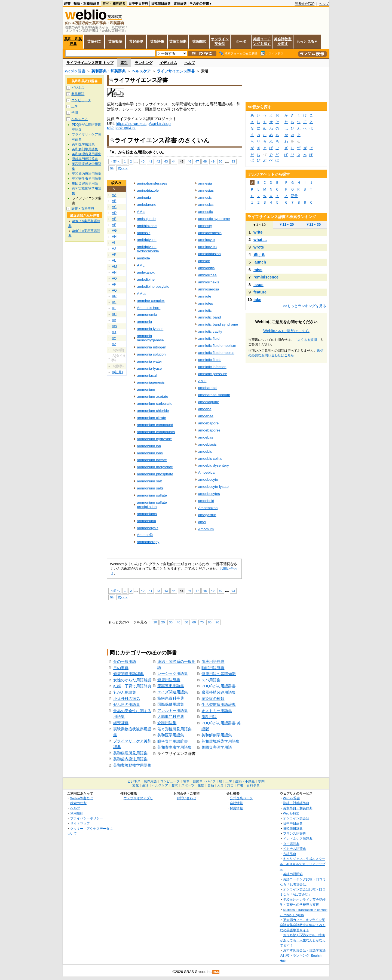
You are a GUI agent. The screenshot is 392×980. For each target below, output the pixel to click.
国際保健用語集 (171, 704)
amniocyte (206, 240)
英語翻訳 (199, 42)
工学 (75, 106)
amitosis (144, 233)
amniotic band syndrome (218, 324)
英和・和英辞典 (114, 4)
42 (158, 161)
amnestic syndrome (214, 219)
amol (202, 522)
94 (112, 168)
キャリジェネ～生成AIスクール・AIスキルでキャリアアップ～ (303, 864)
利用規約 (77, 813)
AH (114, 237)
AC (114, 207)
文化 (136, 785)
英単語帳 (157, 42)
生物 (201, 785)
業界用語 (78, 94)
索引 (124, 63)
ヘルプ (324, 4)
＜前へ (115, 161)
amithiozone (147, 226)
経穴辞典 (121, 723)
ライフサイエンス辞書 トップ (90, 63)
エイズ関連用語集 (173, 692)
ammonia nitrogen (152, 347)
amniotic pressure (213, 374)
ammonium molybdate (155, 467)
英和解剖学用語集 (217, 735)
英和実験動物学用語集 (132, 765)
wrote (259, 247)
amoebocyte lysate (213, 487)
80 (210, 622)
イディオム (168, 63)
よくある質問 (307, 340)
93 (233, 161)
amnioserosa (209, 289)
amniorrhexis (209, 282)
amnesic (205, 197)
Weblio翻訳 (291, 813)
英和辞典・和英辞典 (109, 71)
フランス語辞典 (295, 833)
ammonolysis (148, 528)
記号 (294, 196)
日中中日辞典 (138, 4)
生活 (145, 785)
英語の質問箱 (293, 874)
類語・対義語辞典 (87, 4)
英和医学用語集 (171, 735)
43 (166, 161)
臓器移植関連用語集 (219, 692)
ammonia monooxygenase (150, 338)
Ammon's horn (149, 308)
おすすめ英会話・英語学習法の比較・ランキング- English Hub (303, 955)
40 (143, 161)
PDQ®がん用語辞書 (219, 686)
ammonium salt (149, 481)
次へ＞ (123, 168)
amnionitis (206, 268)
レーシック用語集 (173, 673)
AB (114, 201)
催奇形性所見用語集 (174, 729)
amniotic (205, 310)
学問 (75, 113)
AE (114, 219)
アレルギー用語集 (173, 710)
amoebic (205, 451)
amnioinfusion (209, 254)
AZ (114, 344)
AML (141, 265)
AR (114, 296)
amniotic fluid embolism (217, 346)
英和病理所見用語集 (130, 753)
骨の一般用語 (125, 661)
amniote (205, 296)
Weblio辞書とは (82, 798)
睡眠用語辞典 (213, 668)
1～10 (259, 225)
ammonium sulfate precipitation (152, 505)
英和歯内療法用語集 (130, 759)
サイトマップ (80, 823)
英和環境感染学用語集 (220, 741)
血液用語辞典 (213, 661)
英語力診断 (178, 42)
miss (258, 270)
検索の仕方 (78, 803)
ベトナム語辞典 (295, 849)
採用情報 (236, 808)
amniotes (206, 303)
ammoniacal (147, 376)
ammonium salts (150, 488)
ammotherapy (148, 542)
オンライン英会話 (220, 41)
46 (189, 161)
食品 (211, 785)
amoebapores (209, 430)
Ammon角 (145, 535)
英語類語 (115, 42)
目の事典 (121, 668)
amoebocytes (209, 494)
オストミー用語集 (217, 711)
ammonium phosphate (155, 474)
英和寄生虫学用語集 (174, 747)
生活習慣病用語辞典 (219, 705)
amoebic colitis (210, 459)
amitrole (143, 258)
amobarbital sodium (214, 395)
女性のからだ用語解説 (132, 680)
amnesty (205, 226)
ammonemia (147, 315)
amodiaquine (209, 402)
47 (197, 161)
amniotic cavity (210, 331)
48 (205, 161)
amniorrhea (207, 275)
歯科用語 (209, 717)
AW (114, 326)
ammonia (144, 322)
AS (114, 302)
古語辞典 (180, 4)
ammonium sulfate (152, 495)
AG (114, 231)
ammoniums (147, 514)
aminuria (144, 197)
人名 (220, 785)
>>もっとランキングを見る (305, 306)
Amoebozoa (208, 508)
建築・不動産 (245, 781)
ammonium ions (150, 453)
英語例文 (94, 42)
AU (114, 314)
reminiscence (266, 277)
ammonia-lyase (149, 368)
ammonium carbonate (155, 404)
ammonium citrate (151, 418)
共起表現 (136, 42)
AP (114, 284)
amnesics (206, 205)
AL (114, 261)
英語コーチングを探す (262, 41)
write (258, 232)
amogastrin (207, 515)
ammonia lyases (150, 329)
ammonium (146, 389)
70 (202, 622)
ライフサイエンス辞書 (176, 71)
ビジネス (78, 88)
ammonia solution (151, 354)
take (257, 300)
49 (213, 161)
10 (155, 622)
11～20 (287, 224)
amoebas (206, 437)
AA (114, 195)
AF (114, 225)
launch (260, 262)
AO (114, 278)
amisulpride (146, 219)
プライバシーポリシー (87, 818)
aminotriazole (148, 190)
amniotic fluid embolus (216, 353)
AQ (114, 290)
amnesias (206, 190)
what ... (260, 240)
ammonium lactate (152, 460)
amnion (204, 261)
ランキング (144, 63)
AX (114, 332)
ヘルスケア (141, 71)
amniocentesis (210, 233)
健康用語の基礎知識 (219, 674)
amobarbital (208, 388)
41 (150, 161)
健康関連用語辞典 (128, 674)
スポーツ (188, 785)
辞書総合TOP (305, 4)
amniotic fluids (210, 360)
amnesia (205, 183)
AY (114, 338)
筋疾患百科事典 (171, 698)
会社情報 (236, 803)
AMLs (142, 294)
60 (194, 622)
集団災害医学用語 (217, 747)
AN (114, 272)
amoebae (206, 416)
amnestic (206, 212)
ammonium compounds (156, 432)
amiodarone (147, 205)
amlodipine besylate (153, 287)
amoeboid (206, 501)
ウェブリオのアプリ (138, 798)
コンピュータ (81, 100)
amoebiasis (207, 444)
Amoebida (206, 472)
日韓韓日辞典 (161, 4)
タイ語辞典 (291, 844)
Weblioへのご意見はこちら (286, 331)
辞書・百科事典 (83, 209)
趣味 (175, 785)
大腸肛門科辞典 (171, 716)
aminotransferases (152, 183)
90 (217, 622)
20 (163, 622)
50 (221, 161)
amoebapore (209, 423)
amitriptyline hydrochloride (148, 249)
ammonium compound (155, 425)
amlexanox (146, 272)
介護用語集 (167, 723)
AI (114, 243)
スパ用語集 (211, 680)
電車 (186, 781)
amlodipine (146, 279)
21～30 (313, 224)
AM (114, 267)
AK (114, 255)
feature (260, 292)
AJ (114, 249)
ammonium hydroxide (154, 439)
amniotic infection (212, 367)
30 (171, 622)
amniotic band (210, 317)
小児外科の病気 (127, 699)
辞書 (67, 4)
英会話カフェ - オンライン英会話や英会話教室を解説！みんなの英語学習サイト (303, 925)
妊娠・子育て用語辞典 (132, 686)
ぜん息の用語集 (127, 705)
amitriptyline (147, 240)
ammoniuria (146, 521)
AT (114, 308)
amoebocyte (208, 480)
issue (258, 285)
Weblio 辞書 (75, 71)
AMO (202, 381)
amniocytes (207, 247)
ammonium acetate (152, 396)
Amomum (206, 529)
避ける (259, 255)
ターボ (241, 42)
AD (114, 213)
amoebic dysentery (214, 465)
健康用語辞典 (169, 680)
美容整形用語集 (171, 686)
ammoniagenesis (151, 382)
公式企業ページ (241, 798)
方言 (230, 785)
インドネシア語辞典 (298, 839)
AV (114, 320)
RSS (216, 972)
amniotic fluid (209, 339)
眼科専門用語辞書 (173, 741)
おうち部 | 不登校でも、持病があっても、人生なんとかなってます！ (303, 940)
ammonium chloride (153, 411)
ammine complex (151, 301)
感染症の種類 (213, 699)
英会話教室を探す (283, 41)
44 (174, 161)
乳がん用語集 (125, 692)
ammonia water (149, 361)
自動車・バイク (204, 781)
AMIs (141, 212)
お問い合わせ (186, 798)
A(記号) (117, 372)
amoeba (205, 409)
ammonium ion (149, 446)
